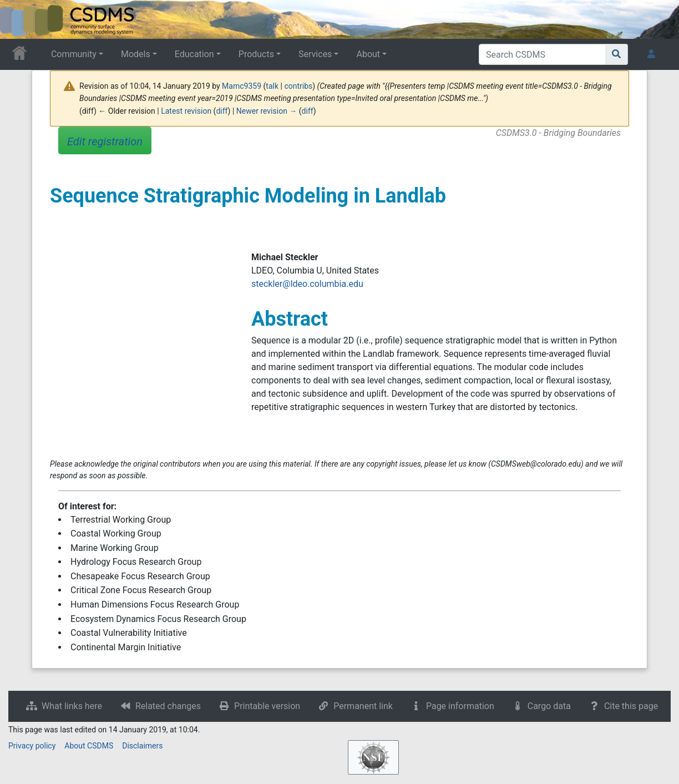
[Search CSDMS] (542, 54)
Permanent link (363, 706)
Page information (460, 706)
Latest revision (186, 111)
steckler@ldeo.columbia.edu (307, 284)
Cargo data (549, 706)
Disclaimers (142, 746)
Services (315, 54)
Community (74, 54)
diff (222, 111)
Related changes (168, 706)
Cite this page (631, 706)
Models (136, 54)
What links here (72, 706)
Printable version (267, 706)
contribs (298, 86)
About (368, 54)
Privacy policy (32, 746)
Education (194, 54)
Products (256, 54)
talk (272, 86)
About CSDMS (89, 746)
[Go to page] (617, 54)
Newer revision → (267, 111)
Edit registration (105, 141)
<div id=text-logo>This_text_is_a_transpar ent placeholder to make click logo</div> (18, 19)
